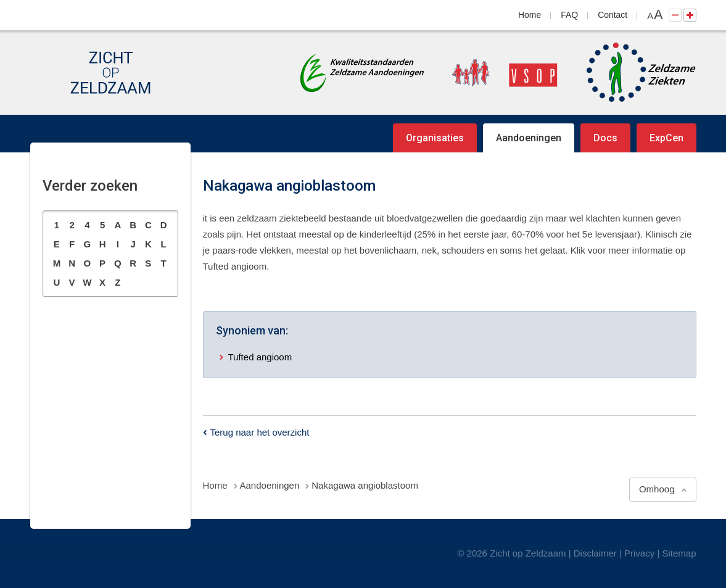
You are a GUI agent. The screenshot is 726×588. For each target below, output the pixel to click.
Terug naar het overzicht (260, 432)
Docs (605, 138)
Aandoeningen (529, 138)
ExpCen (666, 138)
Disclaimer (595, 553)
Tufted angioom (260, 357)
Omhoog (657, 489)
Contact (613, 15)
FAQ (569, 15)
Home (530, 15)
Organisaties (435, 138)
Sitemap (679, 553)
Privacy (639, 553)
